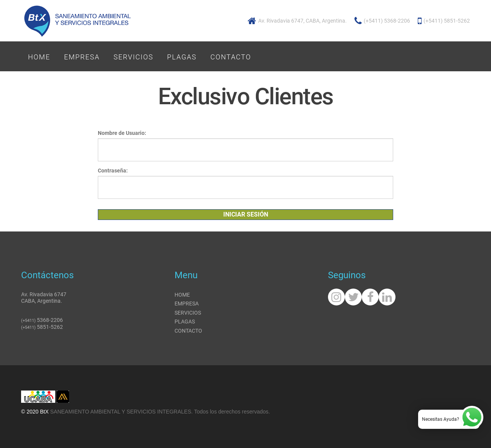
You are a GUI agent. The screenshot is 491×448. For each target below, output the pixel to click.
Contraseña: (113, 171)
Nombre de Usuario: (122, 133)
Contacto (231, 57)
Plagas (182, 57)
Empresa (82, 57)
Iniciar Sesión (246, 214)
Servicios (133, 57)
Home (39, 57)
